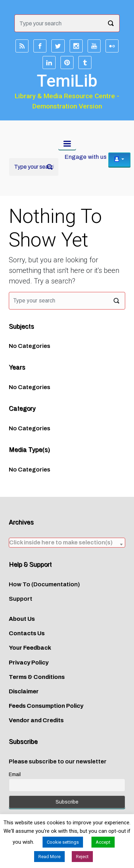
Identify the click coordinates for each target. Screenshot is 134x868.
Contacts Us (27, 633)
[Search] (34, 167)
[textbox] (67, 542)
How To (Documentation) (44, 584)
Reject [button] (82, 857)
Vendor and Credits (36, 720)
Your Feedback (30, 648)
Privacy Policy (29, 663)
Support (21, 599)
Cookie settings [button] (63, 842)
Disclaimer (24, 691)
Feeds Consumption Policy (46, 706)
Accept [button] (103, 842)
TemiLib (67, 81)
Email (15, 775)
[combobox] (67, 543)
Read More (49, 857)
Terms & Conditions (37, 677)
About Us (22, 619)
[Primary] (67, 144)
